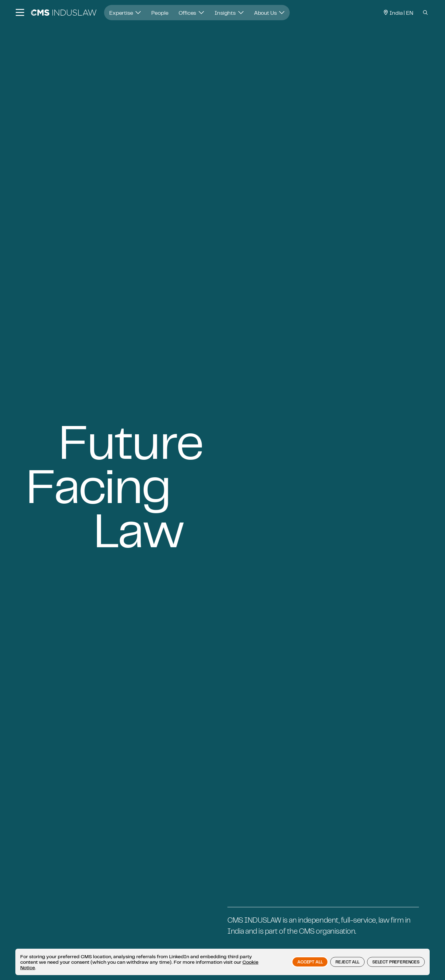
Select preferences (396, 962)
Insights (229, 13)
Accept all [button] (310, 962)
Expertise (125, 13)
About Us (269, 13)
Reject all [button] (347, 962)
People (160, 13)
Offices (191, 13)
